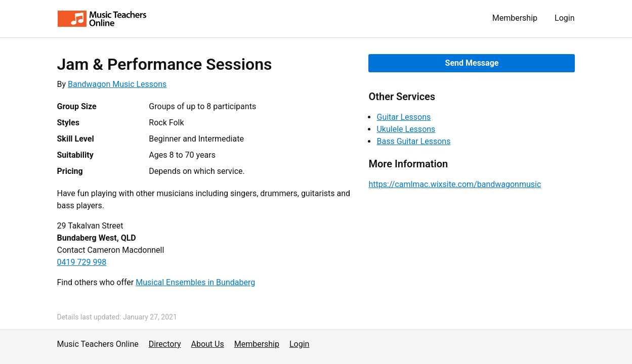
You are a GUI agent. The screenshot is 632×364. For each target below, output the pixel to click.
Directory (165, 344)
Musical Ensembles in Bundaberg (195, 282)
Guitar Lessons (404, 117)
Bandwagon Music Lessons (117, 84)
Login (564, 18)
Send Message (472, 63)
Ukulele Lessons (406, 129)
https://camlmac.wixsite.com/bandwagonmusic (455, 184)
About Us (208, 344)
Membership (515, 18)
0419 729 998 (82, 262)
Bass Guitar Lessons (413, 141)
